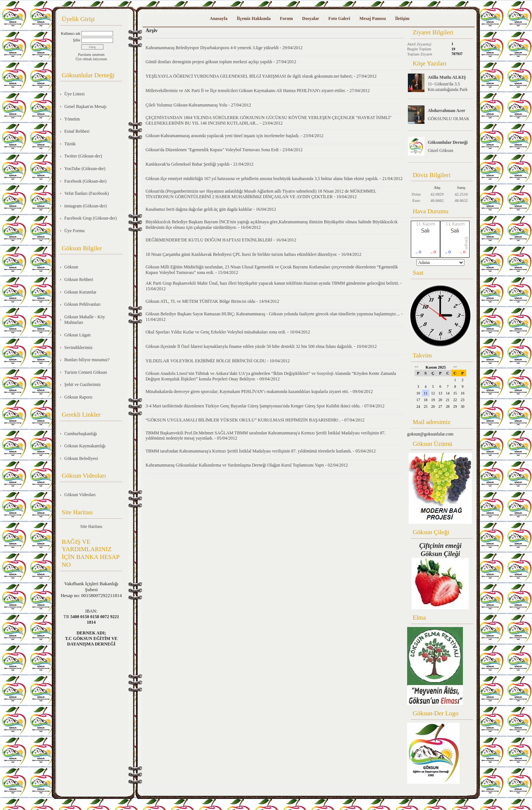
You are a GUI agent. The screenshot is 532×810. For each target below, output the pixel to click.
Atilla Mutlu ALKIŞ (447, 77)
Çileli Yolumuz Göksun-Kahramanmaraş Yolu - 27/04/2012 (198, 105)
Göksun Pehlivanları (82, 304)
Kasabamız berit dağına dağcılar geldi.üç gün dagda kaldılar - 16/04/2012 (211, 209)
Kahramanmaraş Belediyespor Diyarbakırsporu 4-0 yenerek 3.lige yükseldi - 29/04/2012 (224, 48)
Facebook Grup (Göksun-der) (91, 218)
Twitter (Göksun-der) (83, 156)
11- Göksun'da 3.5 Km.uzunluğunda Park (448, 87)
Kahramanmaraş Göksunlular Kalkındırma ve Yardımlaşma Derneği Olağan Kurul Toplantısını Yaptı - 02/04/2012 (247, 465)
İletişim (402, 18)
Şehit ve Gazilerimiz (83, 384)
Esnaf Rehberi (77, 131)
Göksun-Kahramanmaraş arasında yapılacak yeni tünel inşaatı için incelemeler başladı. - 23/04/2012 (235, 136)
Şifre (77, 40)
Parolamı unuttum (91, 55)
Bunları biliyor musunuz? (87, 360)
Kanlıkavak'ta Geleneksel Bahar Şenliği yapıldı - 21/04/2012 (199, 164)
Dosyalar (311, 18)
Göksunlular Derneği (448, 142)
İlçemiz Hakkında (254, 18)
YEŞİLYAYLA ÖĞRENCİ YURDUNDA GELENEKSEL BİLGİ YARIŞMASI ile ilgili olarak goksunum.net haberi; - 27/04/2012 (261, 76)
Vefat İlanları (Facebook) (87, 193)
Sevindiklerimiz (79, 348)
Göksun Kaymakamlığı (85, 446)
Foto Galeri (339, 18)
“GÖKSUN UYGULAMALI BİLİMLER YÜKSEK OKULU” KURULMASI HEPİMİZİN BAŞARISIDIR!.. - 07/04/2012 (255, 420)
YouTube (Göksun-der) (85, 169)
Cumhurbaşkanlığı (81, 434)
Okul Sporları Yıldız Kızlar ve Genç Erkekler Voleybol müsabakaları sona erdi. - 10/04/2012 (228, 332)
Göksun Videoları (80, 495)
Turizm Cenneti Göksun (86, 372)
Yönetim (72, 119)
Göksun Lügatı (78, 335)
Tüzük (70, 144)
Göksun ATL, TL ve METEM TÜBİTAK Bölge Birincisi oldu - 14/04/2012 (212, 301)
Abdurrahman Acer (447, 111)
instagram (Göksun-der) (86, 206)
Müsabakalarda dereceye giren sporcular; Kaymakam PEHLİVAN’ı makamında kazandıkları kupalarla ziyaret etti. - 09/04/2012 (259, 392)
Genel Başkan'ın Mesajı (85, 106)
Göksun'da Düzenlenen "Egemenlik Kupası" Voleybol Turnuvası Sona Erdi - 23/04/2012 (224, 150)
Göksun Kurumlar (80, 292)
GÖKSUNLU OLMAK (449, 119)
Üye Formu (74, 231)
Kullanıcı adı (71, 33)
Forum (286, 18)
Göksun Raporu (78, 397)
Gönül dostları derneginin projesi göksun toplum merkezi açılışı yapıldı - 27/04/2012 (221, 62)
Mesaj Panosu (373, 18)
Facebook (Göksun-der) (85, 181)
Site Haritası (91, 526)
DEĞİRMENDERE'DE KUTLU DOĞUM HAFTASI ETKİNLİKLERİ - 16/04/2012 (221, 240)
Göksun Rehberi (79, 279)
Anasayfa (219, 18)
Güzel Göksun (441, 150)
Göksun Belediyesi (81, 458)
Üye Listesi (74, 94)
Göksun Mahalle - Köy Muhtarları (85, 320)
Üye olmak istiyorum (91, 59)
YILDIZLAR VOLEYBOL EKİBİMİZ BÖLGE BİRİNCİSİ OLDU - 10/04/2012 (218, 361)
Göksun (71, 267)
